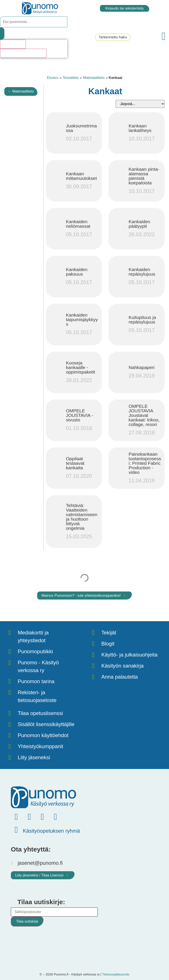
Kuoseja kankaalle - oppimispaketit (80, 367)
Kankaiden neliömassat (78, 224)
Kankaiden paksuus (77, 272)
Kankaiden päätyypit (139, 224)
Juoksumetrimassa (81, 128)
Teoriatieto (71, 78)
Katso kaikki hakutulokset (23, 53)
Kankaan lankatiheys (140, 128)
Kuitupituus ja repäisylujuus (142, 320)
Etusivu (53, 78)
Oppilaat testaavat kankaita (75, 463)
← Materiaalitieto (21, 91)
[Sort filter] (140, 104)
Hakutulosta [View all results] (13, 44)
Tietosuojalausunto (116, 974)
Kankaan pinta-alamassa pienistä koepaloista (144, 176)
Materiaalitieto (94, 78)
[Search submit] (2, 33)
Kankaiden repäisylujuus (142, 272)
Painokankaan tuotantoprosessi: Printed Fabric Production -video (145, 463)
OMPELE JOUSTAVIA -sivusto (79, 415)
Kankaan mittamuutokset (81, 176)
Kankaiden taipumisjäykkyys (82, 319)
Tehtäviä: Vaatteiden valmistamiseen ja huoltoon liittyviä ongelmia (82, 517)
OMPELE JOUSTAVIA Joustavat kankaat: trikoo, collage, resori (144, 415)
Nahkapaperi (142, 367)
